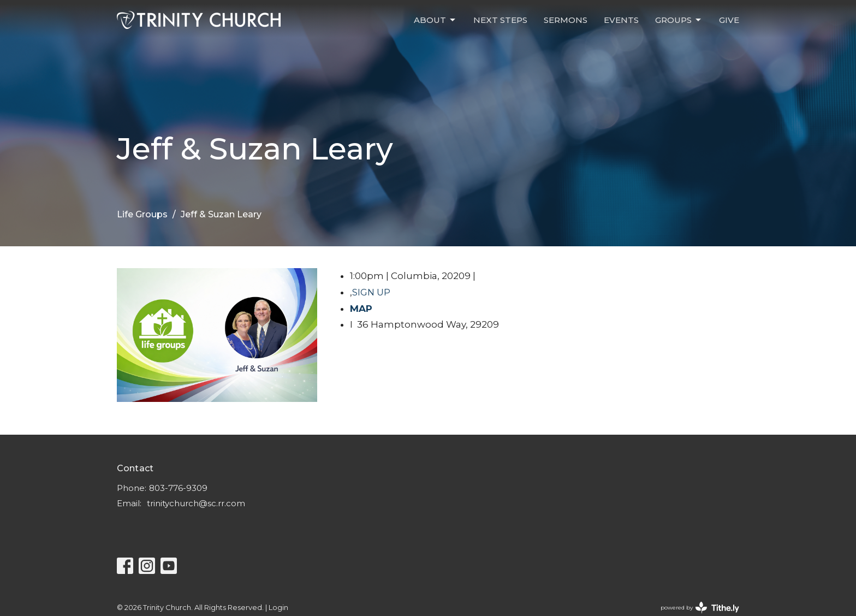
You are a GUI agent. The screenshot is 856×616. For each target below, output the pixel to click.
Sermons (566, 20)
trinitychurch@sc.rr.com (196, 503)
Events (621, 20)
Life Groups (142, 214)
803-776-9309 (178, 488)
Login (278, 608)
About (435, 20)
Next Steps (500, 20)
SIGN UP (371, 292)
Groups (679, 20)
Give (729, 20)
